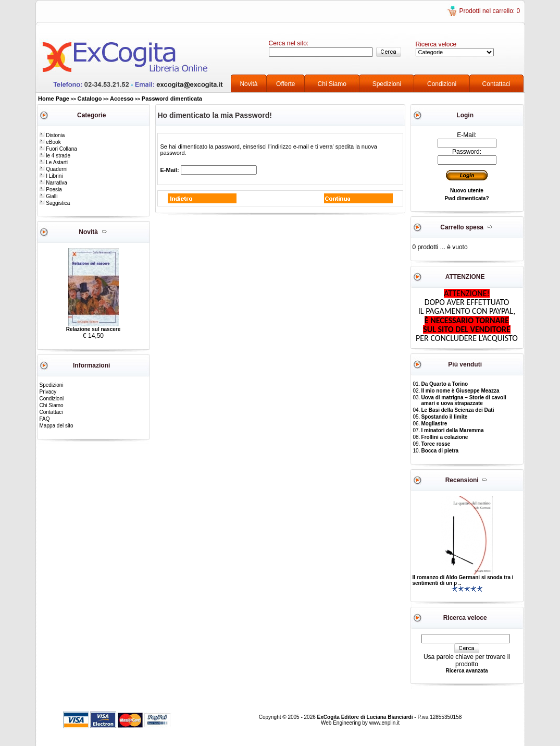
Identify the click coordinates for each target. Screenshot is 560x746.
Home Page (54, 99)
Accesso (122, 99)
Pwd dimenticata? (466, 198)
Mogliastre (434, 424)
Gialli (48, 196)
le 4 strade (55, 156)
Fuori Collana (58, 149)
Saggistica (55, 203)
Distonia (52, 135)
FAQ (45, 419)
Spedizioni (387, 84)
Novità (248, 84)
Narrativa (53, 183)
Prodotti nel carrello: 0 (489, 11)
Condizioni (442, 84)
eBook (50, 142)
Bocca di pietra (440, 451)
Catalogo (89, 99)
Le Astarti (53, 162)
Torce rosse (435, 444)
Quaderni (53, 169)
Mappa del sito (57, 426)
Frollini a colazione (444, 437)
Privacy (48, 392)
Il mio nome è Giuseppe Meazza (460, 391)
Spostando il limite (444, 417)
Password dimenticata (172, 99)
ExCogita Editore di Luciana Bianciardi (366, 717)
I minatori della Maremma (452, 430)
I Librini (51, 176)
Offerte (285, 84)
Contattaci (496, 84)
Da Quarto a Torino (444, 384)
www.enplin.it (384, 723)
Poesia (51, 189)
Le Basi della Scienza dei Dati (457, 410)
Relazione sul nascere (94, 329)
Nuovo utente (467, 191)
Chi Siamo (332, 84)
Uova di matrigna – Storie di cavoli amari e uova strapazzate (463, 400)
